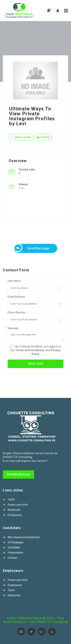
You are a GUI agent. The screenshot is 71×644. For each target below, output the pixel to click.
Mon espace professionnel (24, 537)
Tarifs (11, 500)
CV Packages (16, 542)
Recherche (14, 510)
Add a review (21, 137)
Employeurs (15, 515)
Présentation (16, 553)
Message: (13, 328)
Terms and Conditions (30, 350)
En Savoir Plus (18, 474)
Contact (12, 558)
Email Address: (16, 297)
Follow (43, 137)
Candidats (14, 547)
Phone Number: (17, 312)
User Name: (14, 281)
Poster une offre (18, 505)
